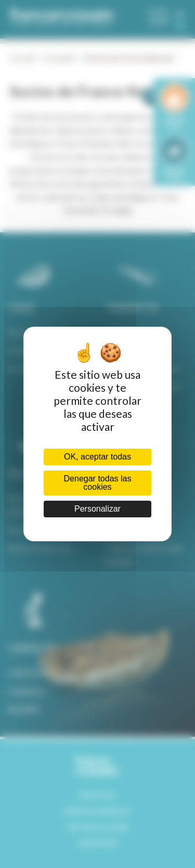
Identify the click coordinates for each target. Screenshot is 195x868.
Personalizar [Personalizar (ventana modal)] (97, 509)
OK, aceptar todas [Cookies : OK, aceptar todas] (97, 457)
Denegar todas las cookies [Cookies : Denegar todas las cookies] (98, 483)
